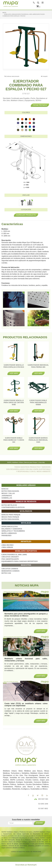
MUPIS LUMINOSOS (9, 533)
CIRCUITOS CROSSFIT (10, 557)
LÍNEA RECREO (7, 545)
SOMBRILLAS (7, 498)
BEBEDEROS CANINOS (10, 571)
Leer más (41, 721)
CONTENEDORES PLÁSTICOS (13, 507)
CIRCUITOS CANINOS (10, 569)
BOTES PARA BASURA (10, 491)
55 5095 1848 (43, 804)
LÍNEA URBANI (7, 547)
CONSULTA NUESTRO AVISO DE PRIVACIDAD (26, 852)
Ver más (14, 373)
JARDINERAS (7, 496)
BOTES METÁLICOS (9, 505)
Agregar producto (26, 215)
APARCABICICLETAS (10, 527)
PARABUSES (6, 536)
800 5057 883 (43, 799)
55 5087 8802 (43, 809)
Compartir (44, 76)
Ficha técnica (40, 105)
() (38, 7)
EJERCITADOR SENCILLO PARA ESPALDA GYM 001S (14, 367)
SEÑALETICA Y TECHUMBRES (13, 531)
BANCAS (5, 489)
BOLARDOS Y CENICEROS (12, 529)
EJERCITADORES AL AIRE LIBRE (14, 555)
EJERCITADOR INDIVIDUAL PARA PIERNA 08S (38, 367)
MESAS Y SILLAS (8, 493)
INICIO (4, 13)
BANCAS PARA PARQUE (11, 515)
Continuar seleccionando (12, 76)
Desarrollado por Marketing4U (26, 865)
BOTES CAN (6, 573)
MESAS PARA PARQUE (10, 517)
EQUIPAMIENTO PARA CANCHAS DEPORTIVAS (20, 561)
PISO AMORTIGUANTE (10, 559)
